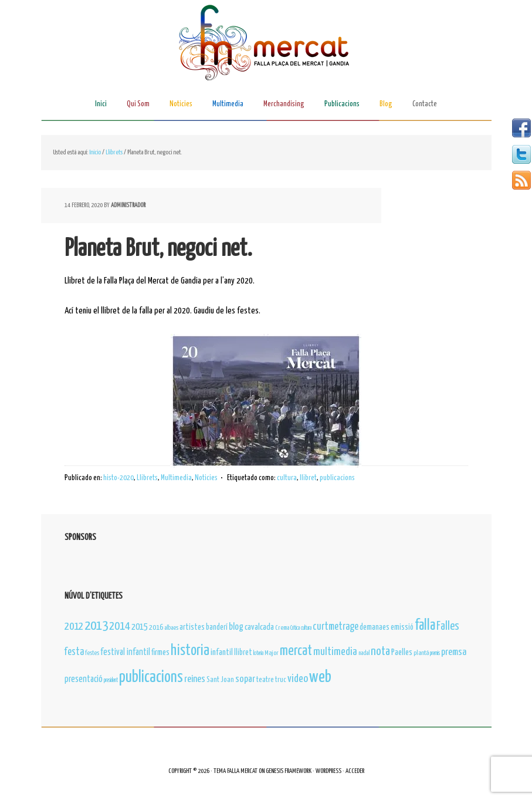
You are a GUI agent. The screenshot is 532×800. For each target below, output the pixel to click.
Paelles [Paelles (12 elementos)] (402, 652)
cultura (287, 478)
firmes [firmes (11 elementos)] (160, 653)
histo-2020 (118, 478)
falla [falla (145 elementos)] (425, 626)
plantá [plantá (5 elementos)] (421, 653)
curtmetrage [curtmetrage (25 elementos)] (336, 627)
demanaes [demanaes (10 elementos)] (375, 627)
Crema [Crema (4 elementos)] (282, 628)
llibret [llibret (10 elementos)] (243, 653)
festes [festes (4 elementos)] (92, 653)
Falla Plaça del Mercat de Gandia (266, 44)
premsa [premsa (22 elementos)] (454, 652)
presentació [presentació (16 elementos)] (84, 679)
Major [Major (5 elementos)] (272, 653)
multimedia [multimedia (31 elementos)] (335, 652)
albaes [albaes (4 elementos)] (171, 628)
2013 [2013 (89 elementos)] (96, 626)
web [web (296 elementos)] (320, 677)
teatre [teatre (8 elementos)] (265, 680)
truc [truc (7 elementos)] (281, 680)
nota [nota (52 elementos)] (380, 652)
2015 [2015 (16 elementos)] (140, 627)
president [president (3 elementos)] (111, 680)
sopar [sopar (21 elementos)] (245, 679)
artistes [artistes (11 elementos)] (192, 627)
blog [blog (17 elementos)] (236, 627)
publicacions (337, 478)
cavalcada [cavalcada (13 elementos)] (259, 627)
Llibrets (147, 478)
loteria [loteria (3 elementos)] (258, 653)
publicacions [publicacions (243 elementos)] (151, 678)
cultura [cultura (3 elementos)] (306, 628)
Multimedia (176, 478)
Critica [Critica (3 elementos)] (295, 628)
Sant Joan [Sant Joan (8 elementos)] (220, 680)
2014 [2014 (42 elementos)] (120, 627)
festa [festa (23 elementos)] (74, 652)
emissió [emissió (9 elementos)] (402, 627)
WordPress (328, 771)
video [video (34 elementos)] (298, 679)
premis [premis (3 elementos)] (435, 653)
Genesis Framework (289, 771)
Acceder (355, 771)
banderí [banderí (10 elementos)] (217, 627)
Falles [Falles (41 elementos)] (448, 627)
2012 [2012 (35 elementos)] (74, 627)
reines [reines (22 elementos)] (195, 679)
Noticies (206, 478)
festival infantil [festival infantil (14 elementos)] (125, 652)
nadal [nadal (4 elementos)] (364, 653)
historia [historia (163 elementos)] (190, 651)
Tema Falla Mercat (235, 771)
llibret (308, 478)
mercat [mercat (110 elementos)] (296, 651)
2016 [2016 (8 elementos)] (156, 628)
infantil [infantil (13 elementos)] (222, 652)
